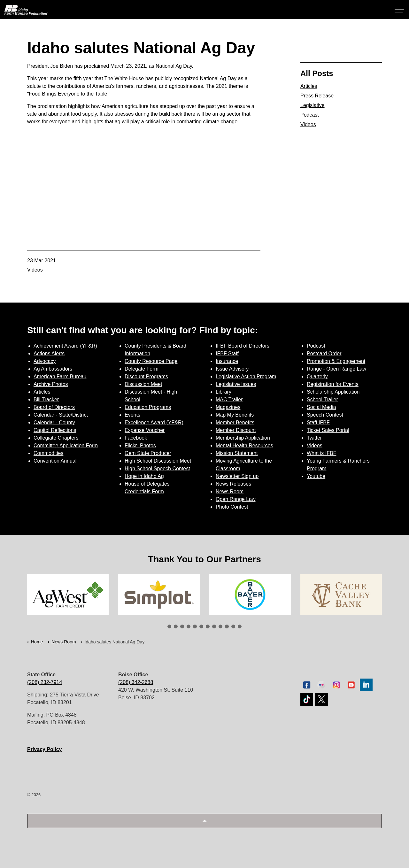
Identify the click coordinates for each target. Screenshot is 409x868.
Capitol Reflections (55, 430)
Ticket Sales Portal (328, 430)
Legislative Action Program (246, 376)
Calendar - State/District (61, 415)
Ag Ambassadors (53, 369)
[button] (204, 821)
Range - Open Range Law (336, 369)
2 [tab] (176, 626)
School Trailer (322, 399)
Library (224, 392)
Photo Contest (232, 507)
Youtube (316, 476)
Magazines (228, 407)
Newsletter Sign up (237, 476)
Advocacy (45, 361)
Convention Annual (55, 461)
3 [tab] (182, 626)
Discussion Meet (143, 384)
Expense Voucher (145, 430)
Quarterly (317, 376)
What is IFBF (321, 453)
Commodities (48, 453)
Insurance (227, 361)
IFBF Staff (227, 353)
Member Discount (236, 430)
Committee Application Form (66, 446)
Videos (35, 270)
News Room (230, 492)
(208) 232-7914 (45, 682)
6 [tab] (201, 626)
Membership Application (243, 438)
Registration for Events (333, 384)
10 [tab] (227, 626)
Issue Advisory (232, 369)
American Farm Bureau (60, 376)
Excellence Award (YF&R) (154, 422)
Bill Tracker (46, 399)
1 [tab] (169, 626)
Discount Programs (146, 376)
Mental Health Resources (244, 446)
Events (132, 415)
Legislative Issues (236, 384)
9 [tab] (220, 626)
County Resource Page (151, 361)
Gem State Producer (148, 453)
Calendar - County (54, 422)
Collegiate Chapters (56, 438)
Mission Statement (237, 453)
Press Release (317, 96)
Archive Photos (51, 384)
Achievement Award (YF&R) (65, 346)
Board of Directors (54, 407)
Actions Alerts (49, 353)
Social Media (321, 407)
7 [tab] (208, 626)
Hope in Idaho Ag (144, 476)
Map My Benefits (235, 415)
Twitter (314, 438)
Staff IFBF (318, 422)
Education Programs (148, 407)
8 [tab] (214, 626)
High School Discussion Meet (158, 461)
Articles (309, 86)
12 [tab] (240, 626)
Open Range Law (236, 499)
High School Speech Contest (157, 469)
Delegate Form (142, 369)
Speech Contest (325, 415)
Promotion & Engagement (336, 361)
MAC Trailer (229, 399)
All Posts (317, 73)
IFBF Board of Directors (243, 346)
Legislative (313, 105)
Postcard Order (324, 353)
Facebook (136, 438)
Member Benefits (235, 422)
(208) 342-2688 (136, 682)
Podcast (310, 115)
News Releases (233, 484)
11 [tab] (233, 626)
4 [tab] (189, 626)
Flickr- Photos (140, 446)
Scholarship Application (333, 392)
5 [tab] (195, 626)
